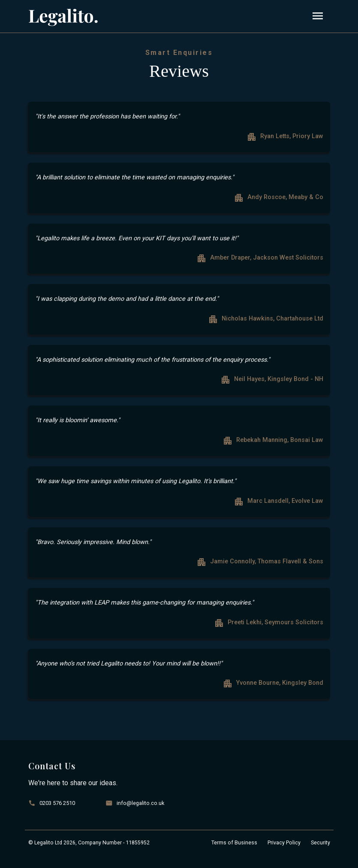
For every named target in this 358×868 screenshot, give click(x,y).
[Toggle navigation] (318, 17)
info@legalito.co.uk (140, 803)
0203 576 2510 (57, 803)
